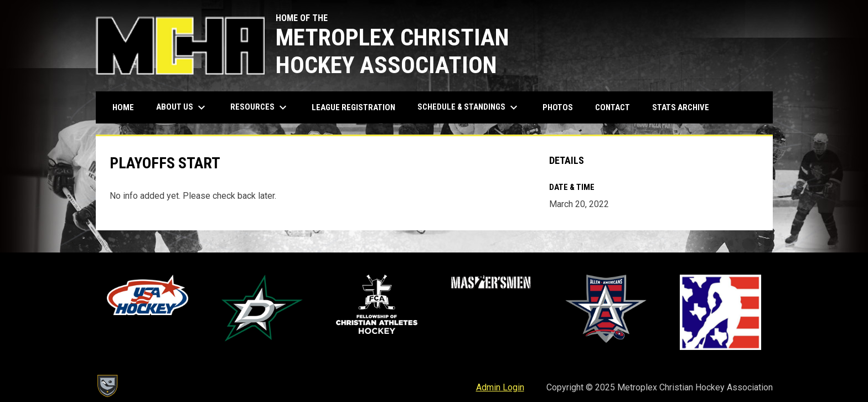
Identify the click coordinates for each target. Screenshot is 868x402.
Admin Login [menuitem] (500, 387)
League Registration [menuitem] (353, 107)
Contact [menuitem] (613, 107)
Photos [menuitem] (558, 107)
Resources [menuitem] (260, 107)
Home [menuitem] (123, 107)
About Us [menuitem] (182, 107)
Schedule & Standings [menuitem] (469, 107)
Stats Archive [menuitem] (685, 107)
